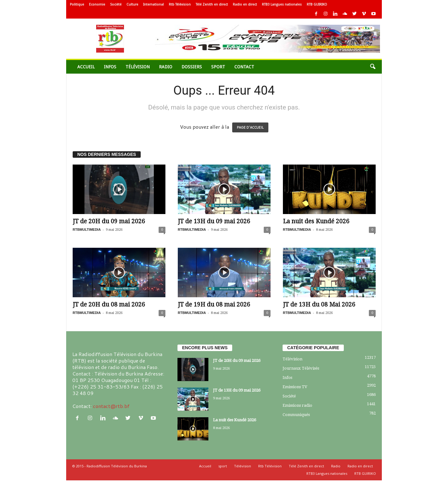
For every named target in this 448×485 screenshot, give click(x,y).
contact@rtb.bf (111, 406)
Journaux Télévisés (301, 368)
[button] (373, 67)
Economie (97, 4)
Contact (244, 67)
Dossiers (192, 67)
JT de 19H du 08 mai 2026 (214, 305)
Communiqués (296, 415)
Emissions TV (295, 387)
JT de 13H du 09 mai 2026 (214, 221)
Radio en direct (245, 4)
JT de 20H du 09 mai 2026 (109, 221)
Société (116, 4)
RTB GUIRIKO (317, 4)
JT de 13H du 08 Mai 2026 (319, 305)
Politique (77, 4)
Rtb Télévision (180, 4)
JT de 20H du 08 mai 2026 (109, 305)
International (154, 4)
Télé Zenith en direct (212, 4)
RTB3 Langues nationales (282, 4)
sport (218, 67)
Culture (132, 4)
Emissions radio (297, 405)
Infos (110, 67)
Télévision (138, 67)
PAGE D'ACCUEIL (250, 127)
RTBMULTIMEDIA (87, 230)
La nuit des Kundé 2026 (316, 221)
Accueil (86, 67)
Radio (166, 67)
